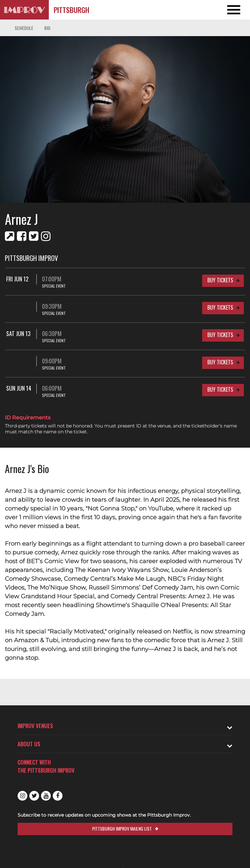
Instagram (22, 796)
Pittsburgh (71, 10)
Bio (47, 28)
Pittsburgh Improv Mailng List (122, 828)
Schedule (24, 28)
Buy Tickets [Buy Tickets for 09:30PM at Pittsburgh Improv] (220, 307)
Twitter (34, 796)
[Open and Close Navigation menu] (225, 10)
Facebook (58, 796)
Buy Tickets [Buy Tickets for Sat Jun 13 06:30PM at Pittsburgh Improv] (220, 335)
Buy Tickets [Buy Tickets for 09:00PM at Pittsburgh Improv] (220, 362)
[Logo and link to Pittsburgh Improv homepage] (24, 10)
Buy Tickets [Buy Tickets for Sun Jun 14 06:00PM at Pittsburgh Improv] (220, 389)
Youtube (46, 796)
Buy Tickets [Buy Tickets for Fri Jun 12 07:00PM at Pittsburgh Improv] (220, 280)
